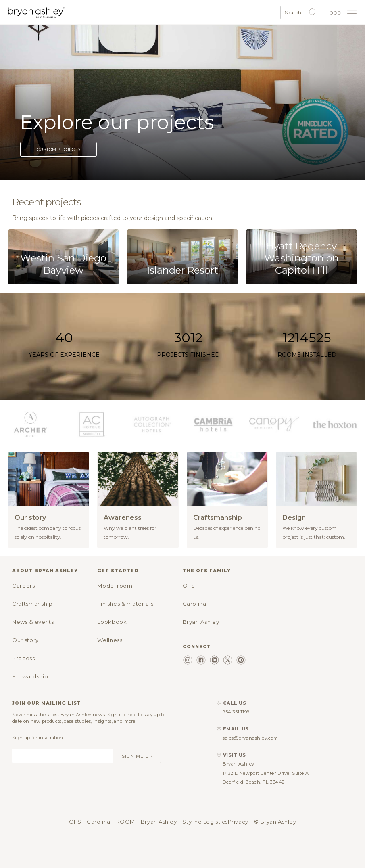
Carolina (195, 604)
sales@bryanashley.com (250, 738)
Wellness (110, 640)
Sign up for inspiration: (38, 738)
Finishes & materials (125, 604)
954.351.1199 (236, 712)
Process (24, 658)
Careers (24, 586)
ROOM (126, 822)
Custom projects (58, 149)
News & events (33, 622)
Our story (25, 640)
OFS (189, 586)
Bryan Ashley (201, 622)
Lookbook (112, 622)
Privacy (238, 822)
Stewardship (30, 676)
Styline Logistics (205, 822)
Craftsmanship (32, 604)
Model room (115, 586)
